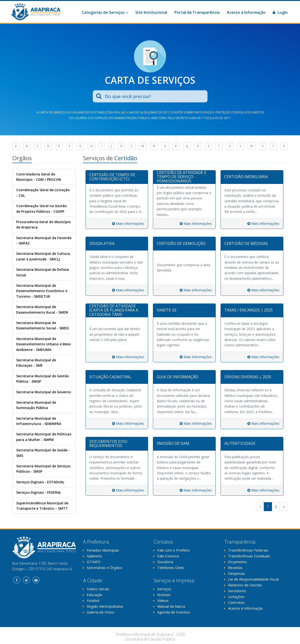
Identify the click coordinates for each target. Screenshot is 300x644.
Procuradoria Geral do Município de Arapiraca (43, 224)
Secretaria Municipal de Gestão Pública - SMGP (43, 379)
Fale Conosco (168, 556)
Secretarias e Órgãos (104, 568)
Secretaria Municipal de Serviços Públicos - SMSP (43, 469)
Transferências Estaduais (249, 556)
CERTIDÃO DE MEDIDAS (246, 243)
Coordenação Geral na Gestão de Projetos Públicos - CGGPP (42, 208)
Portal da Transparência (197, 12)
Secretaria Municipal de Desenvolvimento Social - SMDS (43, 325)
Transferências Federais (248, 550)
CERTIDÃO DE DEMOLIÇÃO (181, 243)
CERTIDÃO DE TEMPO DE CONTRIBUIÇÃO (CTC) (112, 177)
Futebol (93, 600)
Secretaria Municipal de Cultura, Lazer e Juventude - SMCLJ (43, 256)
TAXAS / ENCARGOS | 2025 (249, 310)
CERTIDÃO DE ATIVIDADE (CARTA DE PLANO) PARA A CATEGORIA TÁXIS (114, 310)
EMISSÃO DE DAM (173, 443)
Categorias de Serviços (105, 12)
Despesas (236, 573)
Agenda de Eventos (174, 612)
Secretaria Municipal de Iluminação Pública (36, 405)
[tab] (117, 177)
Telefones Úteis (171, 568)
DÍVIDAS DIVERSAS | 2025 (248, 377)
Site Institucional (151, 12)
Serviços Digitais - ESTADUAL (40, 482)
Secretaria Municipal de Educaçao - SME (36, 363)
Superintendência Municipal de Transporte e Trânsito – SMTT (42, 506)
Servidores (237, 591)
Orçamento (237, 562)
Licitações (236, 597)
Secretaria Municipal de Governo (44, 392)
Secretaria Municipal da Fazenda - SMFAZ (44, 240)
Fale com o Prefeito (174, 550)
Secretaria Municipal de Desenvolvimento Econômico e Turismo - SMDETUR (42, 291)
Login (280, 12)
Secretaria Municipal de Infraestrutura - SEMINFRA (39, 421)
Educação (95, 595)
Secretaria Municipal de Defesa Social (43, 272)
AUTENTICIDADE (240, 443)
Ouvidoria (165, 562)
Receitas (235, 568)
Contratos (236, 602)
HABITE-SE (167, 310)
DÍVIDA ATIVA (102, 243)
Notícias (164, 595)
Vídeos (163, 600)
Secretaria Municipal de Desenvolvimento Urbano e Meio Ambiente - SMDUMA (43, 344)
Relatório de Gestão (245, 585)
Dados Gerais (98, 589)
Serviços (164, 589)
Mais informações (128, 224)
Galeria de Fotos (100, 612)
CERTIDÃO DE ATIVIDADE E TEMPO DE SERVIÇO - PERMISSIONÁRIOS (182, 177)
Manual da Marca (171, 606)
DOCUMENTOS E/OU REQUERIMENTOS (108, 444)
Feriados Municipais (103, 550)
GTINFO (94, 562)
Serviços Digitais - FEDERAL (39, 492)
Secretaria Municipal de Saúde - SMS (43, 453)
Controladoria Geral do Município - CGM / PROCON (39, 177)
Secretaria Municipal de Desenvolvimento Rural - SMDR (42, 309)
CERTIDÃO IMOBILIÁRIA (246, 177)
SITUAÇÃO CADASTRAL (110, 377)
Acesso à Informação (246, 12)
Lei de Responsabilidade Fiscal (253, 579)
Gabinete (94, 556)
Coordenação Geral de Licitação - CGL (43, 193)
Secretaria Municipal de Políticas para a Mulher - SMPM (44, 437)
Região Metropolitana (105, 606)
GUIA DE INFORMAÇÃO (178, 377)
